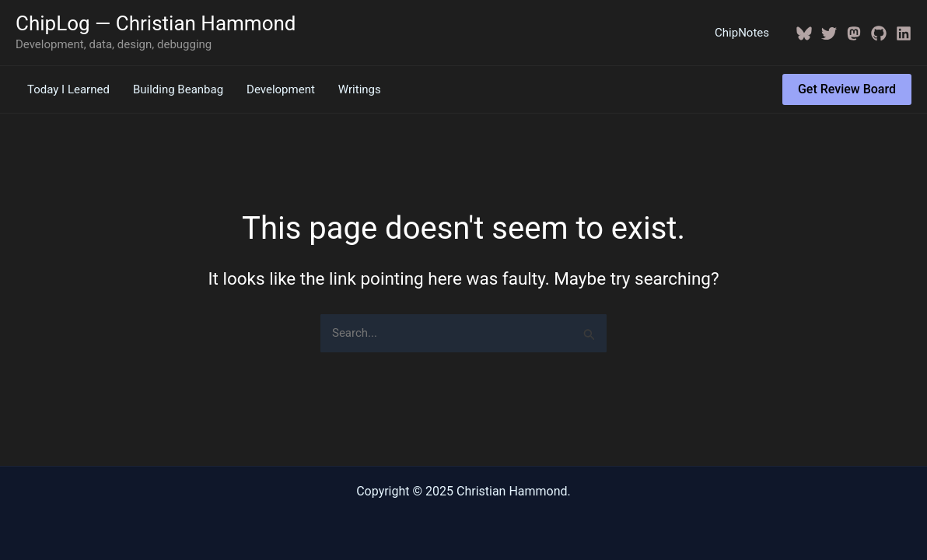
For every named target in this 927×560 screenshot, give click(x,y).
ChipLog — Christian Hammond (156, 23)
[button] (847, 89)
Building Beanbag (178, 89)
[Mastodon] (854, 33)
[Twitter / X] (829, 33)
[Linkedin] (904, 33)
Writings (360, 89)
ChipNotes (742, 33)
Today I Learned (68, 89)
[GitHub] (879, 33)
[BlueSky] (804, 33)
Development (281, 89)
